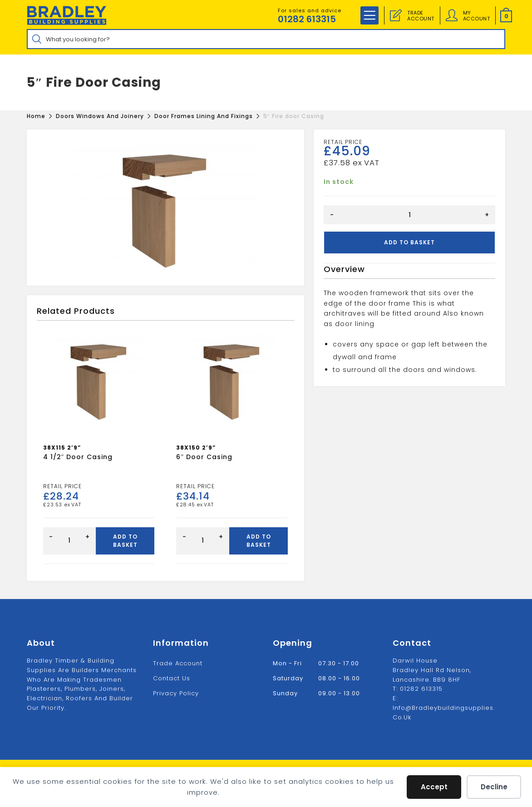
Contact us (172, 678)
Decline (494, 787)
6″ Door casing (204, 457)
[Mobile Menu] (369, 15)
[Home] (36, 116)
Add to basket (409, 242)
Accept (434, 787)
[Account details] (452, 15)
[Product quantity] (409, 215)
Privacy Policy (176, 693)
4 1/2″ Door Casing (78, 457)
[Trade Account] (396, 15)
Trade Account (178, 663)
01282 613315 (307, 19)
